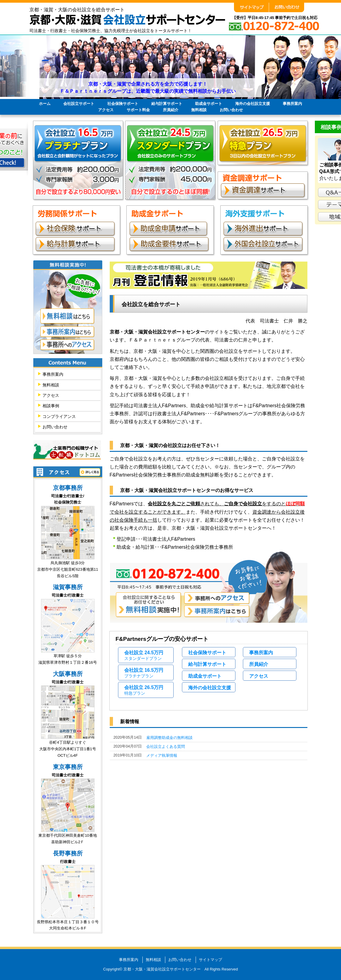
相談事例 (51, 406)
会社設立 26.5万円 (144, 690)
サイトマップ (210, 960)
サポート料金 (138, 110)
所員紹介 (171, 110)
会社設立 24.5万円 (144, 655)
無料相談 (199, 110)
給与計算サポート (167, 104)
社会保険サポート (123, 104)
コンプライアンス (59, 417)
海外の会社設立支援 (253, 104)
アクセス (106, 110)
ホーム (45, 104)
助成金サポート (209, 104)
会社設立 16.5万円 (144, 673)
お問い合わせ (231, 110)
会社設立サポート (79, 104)
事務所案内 (292, 104)
